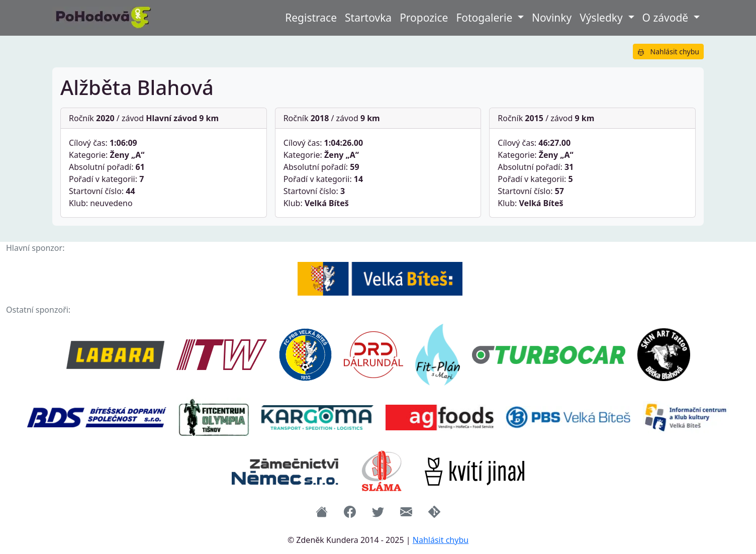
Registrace (311, 18)
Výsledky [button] (602, 18)
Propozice (424, 18)
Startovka (368, 18)
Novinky (552, 18)
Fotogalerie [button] (485, 18)
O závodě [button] (667, 18)
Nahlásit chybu (668, 52)
